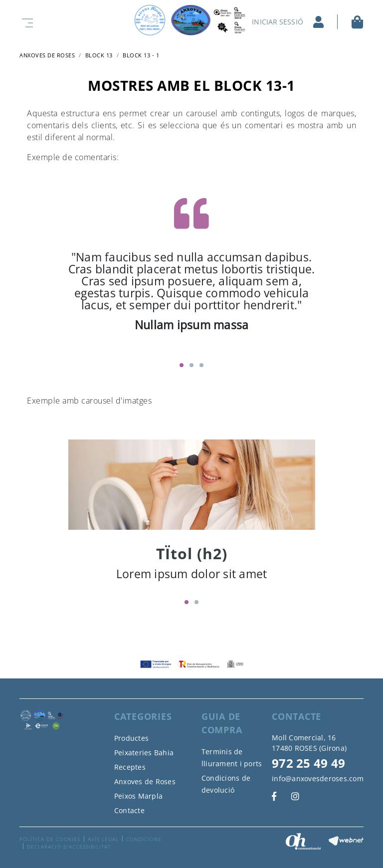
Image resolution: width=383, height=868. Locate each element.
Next (323, 272)
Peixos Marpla (138, 796)
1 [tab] (182, 365)
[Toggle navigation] (25, 22)
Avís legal (103, 839)
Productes (131, 738)
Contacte (129, 810)
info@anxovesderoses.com (318, 778)
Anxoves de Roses (145, 781)
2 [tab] (191, 365)
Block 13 (99, 55)
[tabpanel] (192, 266)
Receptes (130, 767)
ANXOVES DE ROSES (47, 55)
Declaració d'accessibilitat (69, 847)
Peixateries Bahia (144, 753)
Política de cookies (50, 839)
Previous (61, 272)
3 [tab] (201, 365)
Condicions (144, 839)
